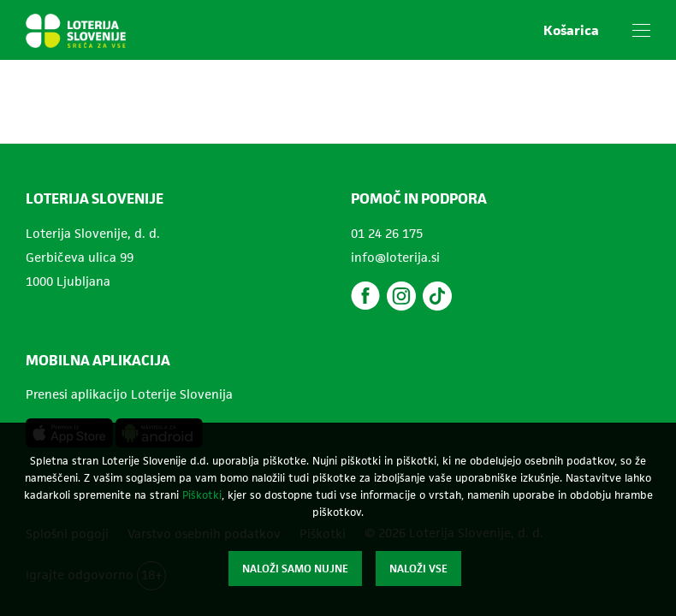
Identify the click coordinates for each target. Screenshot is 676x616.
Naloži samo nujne (295, 569)
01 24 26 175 (387, 233)
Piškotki (202, 495)
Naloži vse (418, 569)
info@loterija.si (395, 257)
